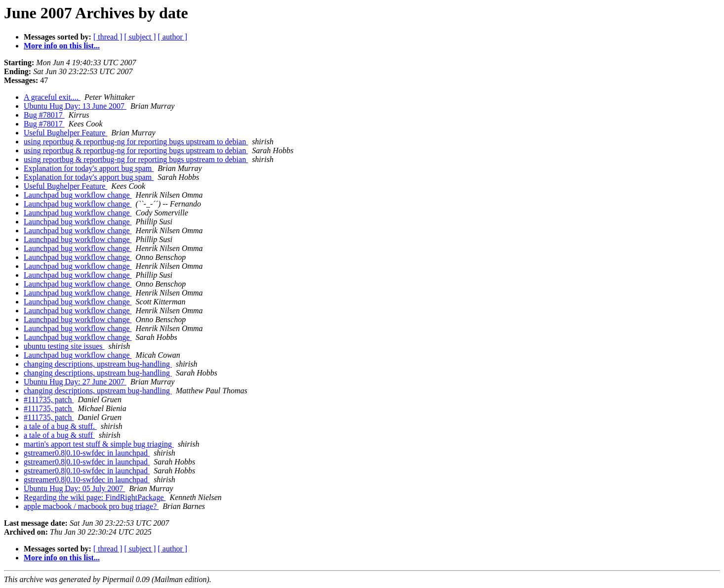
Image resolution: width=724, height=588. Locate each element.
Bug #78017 (44, 115)
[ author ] (173, 37)
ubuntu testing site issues (64, 346)
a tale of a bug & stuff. (60, 426)
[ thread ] (108, 37)
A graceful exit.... (52, 97)
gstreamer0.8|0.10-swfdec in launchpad (87, 453)
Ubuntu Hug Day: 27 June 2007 (75, 382)
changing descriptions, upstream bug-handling (98, 364)
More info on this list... (62, 46)
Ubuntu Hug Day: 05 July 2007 (74, 488)
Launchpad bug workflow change (78, 195)
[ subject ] (140, 37)
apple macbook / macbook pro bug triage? (91, 506)
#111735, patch (49, 399)
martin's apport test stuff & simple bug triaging (99, 444)
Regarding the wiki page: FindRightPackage (95, 497)
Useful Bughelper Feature (65, 133)
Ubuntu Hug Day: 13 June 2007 (75, 106)
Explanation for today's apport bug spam (89, 168)
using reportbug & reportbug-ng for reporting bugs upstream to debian (136, 142)
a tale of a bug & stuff (59, 435)
